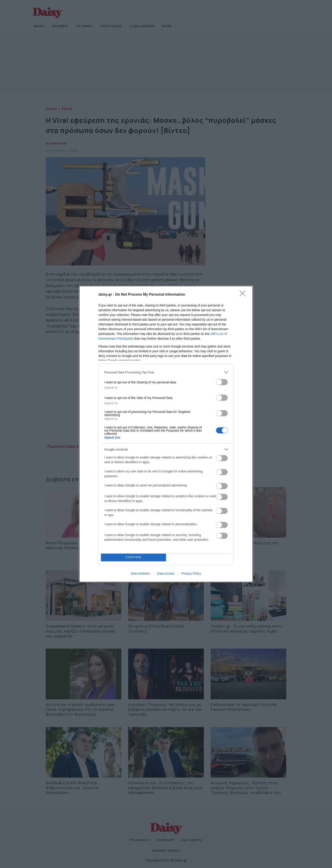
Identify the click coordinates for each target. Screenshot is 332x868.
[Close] (244, 295)
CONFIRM (133, 558)
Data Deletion (140, 573)
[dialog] (166, 434)
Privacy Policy (191, 573)
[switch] (222, 382)
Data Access (166, 573)
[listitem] (166, 372)
